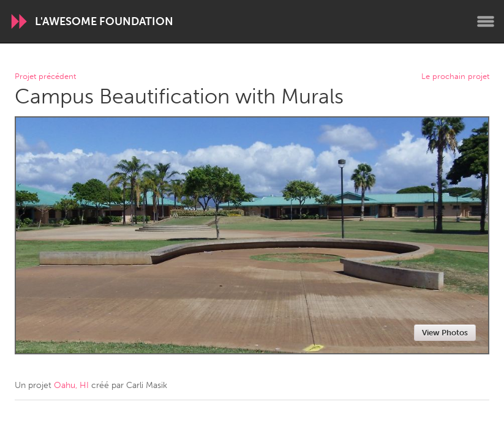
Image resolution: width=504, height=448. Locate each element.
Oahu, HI (71, 385)
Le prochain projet (455, 77)
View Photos (445, 333)
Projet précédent (45, 77)
